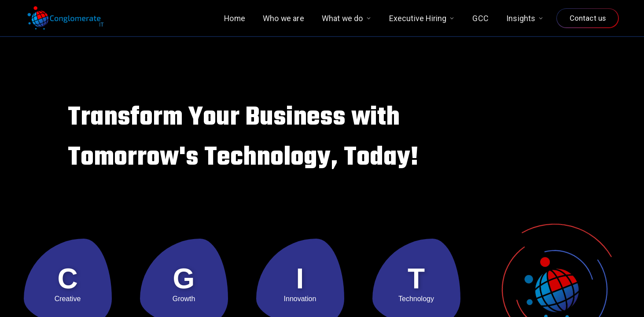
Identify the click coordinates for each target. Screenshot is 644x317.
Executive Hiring (422, 18)
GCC (480, 18)
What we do (347, 18)
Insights (525, 18)
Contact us (587, 18)
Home (235, 18)
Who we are (283, 18)
